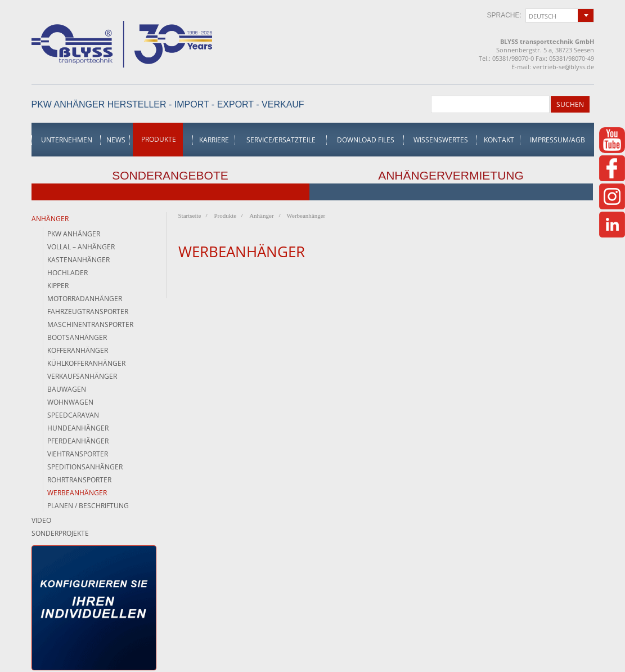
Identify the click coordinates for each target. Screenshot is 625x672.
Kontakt (499, 140)
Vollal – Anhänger (81, 247)
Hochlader (68, 273)
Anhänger (50, 219)
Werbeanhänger (77, 493)
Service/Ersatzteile (281, 140)
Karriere (214, 140)
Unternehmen (67, 140)
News (116, 140)
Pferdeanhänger (78, 441)
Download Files (366, 140)
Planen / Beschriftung (88, 506)
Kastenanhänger (78, 260)
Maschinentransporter (90, 324)
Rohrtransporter (79, 480)
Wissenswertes (441, 140)
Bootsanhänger (77, 337)
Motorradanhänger (85, 299)
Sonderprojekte (60, 533)
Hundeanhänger (78, 428)
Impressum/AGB (557, 140)
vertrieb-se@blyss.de (563, 67)
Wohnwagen (70, 402)
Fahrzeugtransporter (88, 312)
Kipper (58, 286)
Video (41, 520)
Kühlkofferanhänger (86, 363)
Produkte (159, 139)
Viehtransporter (78, 454)
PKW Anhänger (74, 234)
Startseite (190, 216)
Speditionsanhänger (85, 467)
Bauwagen (67, 389)
